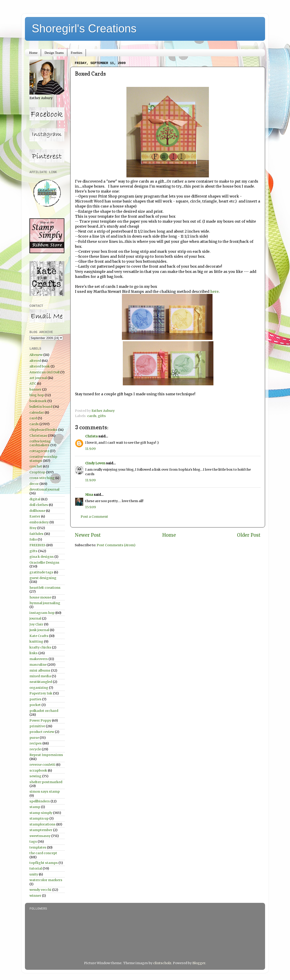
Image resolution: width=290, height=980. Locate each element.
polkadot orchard (44, 711)
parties (35, 699)
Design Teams (54, 53)
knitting (36, 641)
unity (34, 874)
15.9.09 (91, 507)
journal (35, 618)
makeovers (39, 659)
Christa (91, 436)
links (34, 653)
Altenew (36, 355)
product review (42, 732)
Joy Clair (36, 624)
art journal (38, 378)
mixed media (40, 676)
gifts (102, 416)
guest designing (43, 578)
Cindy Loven (95, 463)
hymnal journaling (45, 603)
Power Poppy (40, 720)
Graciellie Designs (44, 563)
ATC (33, 384)
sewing (35, 776)
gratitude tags (41, 572)
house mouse (40, 597)
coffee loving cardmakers (40, 443)
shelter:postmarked (46, 782)
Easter (35, 516)
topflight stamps (44, 863)
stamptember (41, 830)
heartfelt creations (45, 588)
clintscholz (162, 963)
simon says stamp (45, 792)
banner (35, 389)
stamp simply (41, 813)
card (33, 418)
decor (34, 484)
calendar (37, 413)
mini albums (40, 670)
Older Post (249, 535)
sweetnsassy (40, 836)
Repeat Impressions (46, 755)
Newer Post (88, 535)
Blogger (199, 963)
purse (34, 738)
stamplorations (42, 824)
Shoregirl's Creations (84, 29)
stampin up (39, 818)
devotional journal (44, 489)
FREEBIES (37, 545)
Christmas (38, 436)
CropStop (37, 472)
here (214, 291)
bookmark (38, 401)
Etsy (33, 528)
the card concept (43, 853)
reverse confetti (42, 765)
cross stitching (42, 478)
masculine (38, 665)
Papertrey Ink (41, 693)
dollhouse (37, 511)
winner (35, 896)
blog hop (37, 395)
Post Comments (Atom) (116, 545)
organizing (39, 688)
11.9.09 (90, 449)
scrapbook (38, 770)
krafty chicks (40, 647)
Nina (89, 495)
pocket (35, 705)
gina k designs (42, 557)
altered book (40, 366)
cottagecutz (39, 451)
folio (33, 539)
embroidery (39, 522)
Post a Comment (94, 517)
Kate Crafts (39, 636)
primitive (37, 726)
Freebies (76, 53)
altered (35, 361)
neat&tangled (41, 682)
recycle (35, 749)
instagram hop (42, 613)
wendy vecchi (40, 890)
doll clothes (39, 505)
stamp (35, 807)
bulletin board (41, 407)
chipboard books (43, 430)
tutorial (36, 868)
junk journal (39, 630)
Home (33, 53)
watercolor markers (46, 880)
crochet (36, 466)
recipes (36, 743)
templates (38, 847)
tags (33, 842)
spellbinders (40, 801)
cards (92, 416)
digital (35, 499)
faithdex (36, 534)
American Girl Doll (45, 372)
